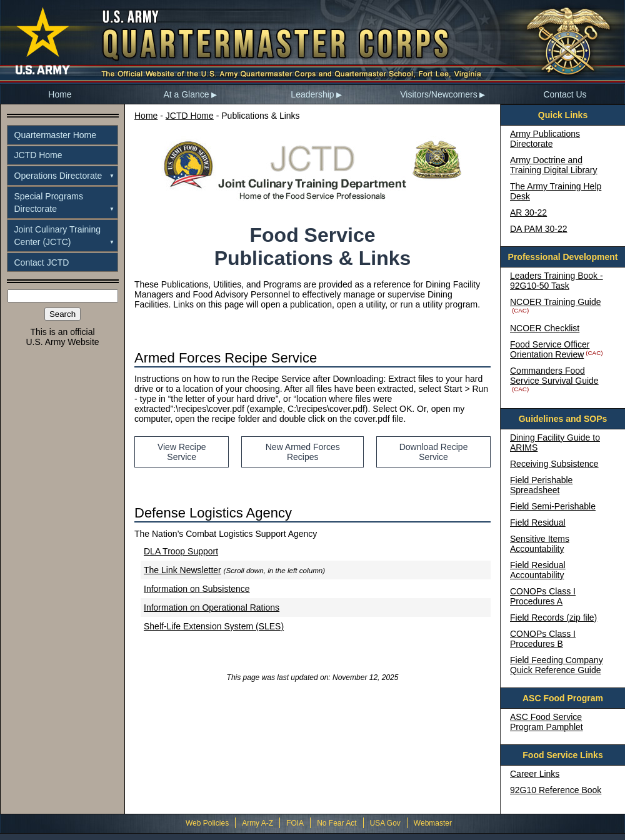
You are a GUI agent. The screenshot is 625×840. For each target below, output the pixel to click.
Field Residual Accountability (538, 570)
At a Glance (186, 94)
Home (60, 94)
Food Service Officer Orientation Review (550, 349)
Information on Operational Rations (212, 607)
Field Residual (538, 522)
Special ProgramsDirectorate (49, 202)
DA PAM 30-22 (539, 229)
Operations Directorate (58, 176)
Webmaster (433, 823)
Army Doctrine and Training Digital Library (554, 165)
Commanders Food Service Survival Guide (554, 376)
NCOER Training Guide (556, 302)
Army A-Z (257, 823)
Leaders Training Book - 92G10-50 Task (557, 281)
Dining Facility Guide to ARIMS (555, 442)
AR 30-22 (528, 212)
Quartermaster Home (55, 135)
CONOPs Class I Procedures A (543, 596)
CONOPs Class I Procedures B (543, 639)
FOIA (295, 823)
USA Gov (385, 823)
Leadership (312, 94)
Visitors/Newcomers (438, 94)
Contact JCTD (42, 262)
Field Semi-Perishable (553, 506)
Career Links (535, 774)
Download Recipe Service (434, 452)
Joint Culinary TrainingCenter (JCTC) (58, 236)
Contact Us (565, 94)
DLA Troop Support (181, 551)
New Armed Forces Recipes (303, 452)
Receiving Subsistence (554, 464)
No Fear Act (337, 823)
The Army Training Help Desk (556, 191)
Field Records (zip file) (553, 617)
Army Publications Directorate (545, 139)
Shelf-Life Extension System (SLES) (214, 626)
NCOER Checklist (545, 328)
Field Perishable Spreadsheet (541, 485)
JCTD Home (38, 155)
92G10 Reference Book (556, 790)
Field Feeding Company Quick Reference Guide (557, 665)
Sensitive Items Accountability (540, 544)
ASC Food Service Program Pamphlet (547, 722)
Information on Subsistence (197, 589)
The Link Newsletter (182, 570)
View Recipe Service (182, 452)
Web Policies (207, 823)
